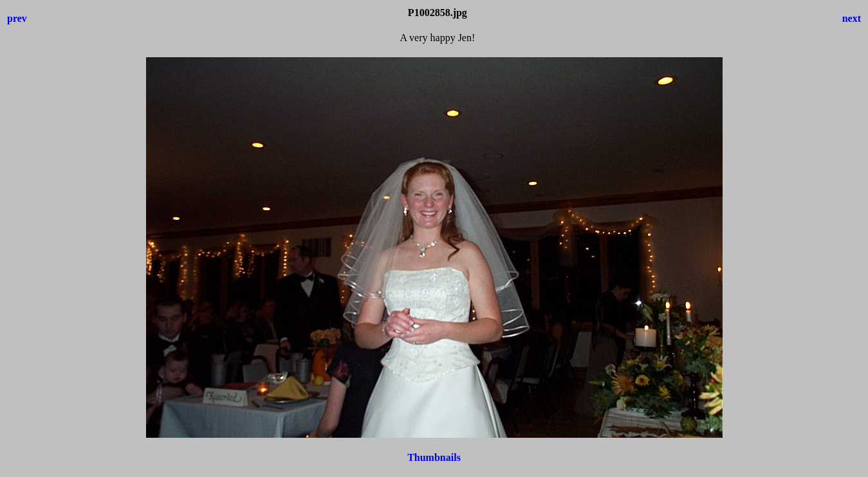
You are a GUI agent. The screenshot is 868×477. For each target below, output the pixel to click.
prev (17, 18)
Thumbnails (434, 457)
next (852, 18)
